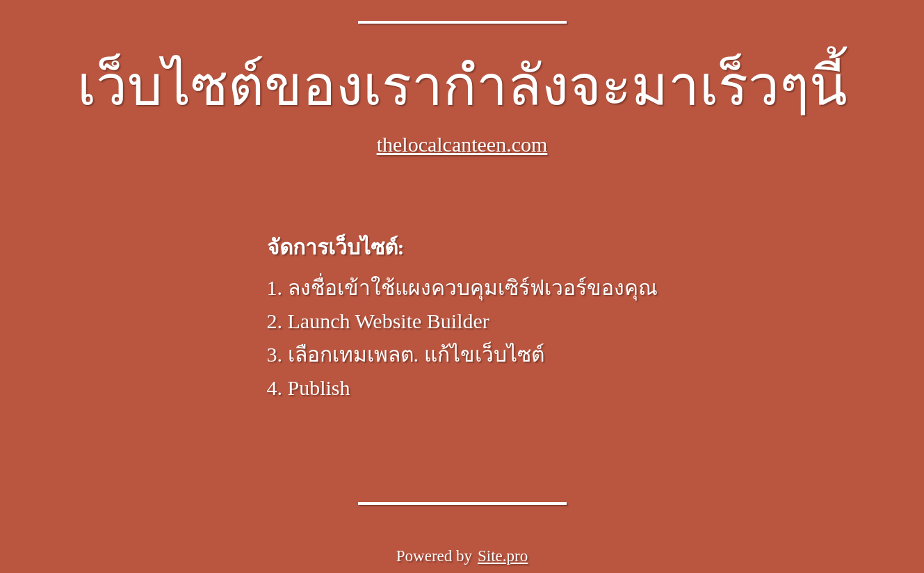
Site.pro (503, 556)
